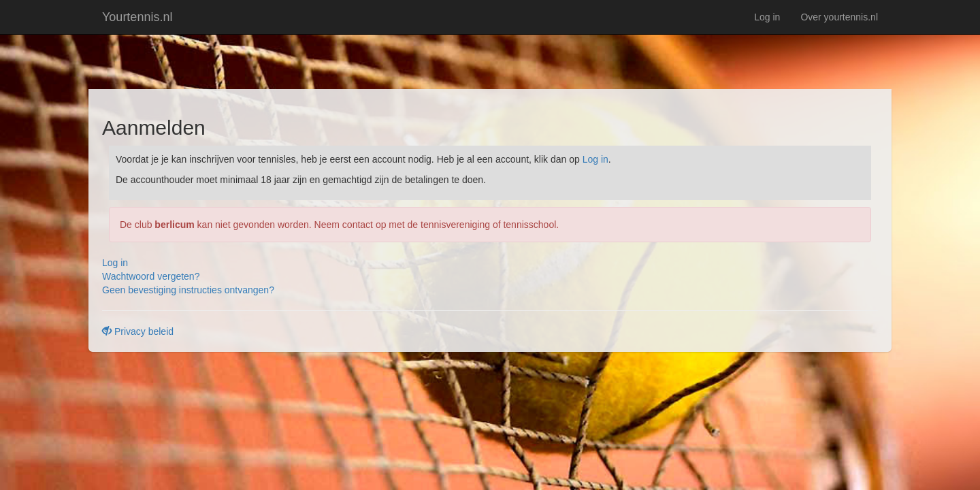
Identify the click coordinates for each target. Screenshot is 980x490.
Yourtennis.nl (137, 17)
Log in (767, 17)
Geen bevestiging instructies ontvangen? (188, 290)
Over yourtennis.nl (839, 17)
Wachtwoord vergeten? (151, 276)
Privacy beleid (138, 331)
